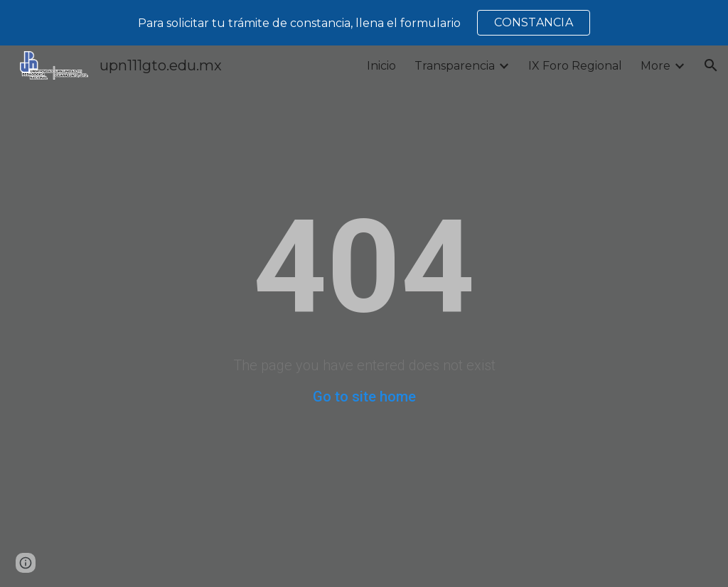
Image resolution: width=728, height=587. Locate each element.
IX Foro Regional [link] (575, 66)
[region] (364, 23)
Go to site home (364, 397)
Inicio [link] (381, 66)
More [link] (655, 66)
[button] (711, 65)
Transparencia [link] (455, 66)
